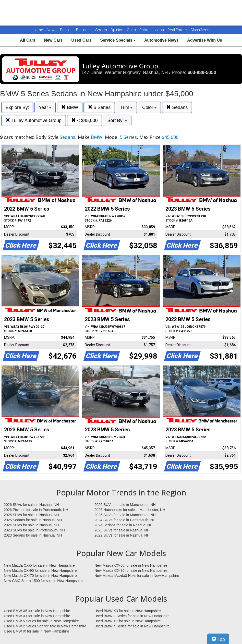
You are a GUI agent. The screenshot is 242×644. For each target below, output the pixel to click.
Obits (132, 30)
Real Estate (178, 30)
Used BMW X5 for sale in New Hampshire (37, 611)
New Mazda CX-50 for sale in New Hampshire (131, 565)
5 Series (99, 107)
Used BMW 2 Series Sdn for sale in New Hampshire (45, 626)
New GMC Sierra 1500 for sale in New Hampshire (43, 581)
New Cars (53, 40)
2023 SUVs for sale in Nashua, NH (122, 530)
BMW (70, 107)
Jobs (160, 30)
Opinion (117, 30)
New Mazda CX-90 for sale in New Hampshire (40, 570)
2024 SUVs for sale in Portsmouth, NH (125, 520)
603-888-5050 (202, 72)
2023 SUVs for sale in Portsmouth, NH (34, 530)
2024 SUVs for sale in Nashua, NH (31, 525)
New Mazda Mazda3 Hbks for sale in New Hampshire (137, 576)
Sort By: (117, 120)
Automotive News (161, 40)
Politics (66, 30)
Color (149, 107)
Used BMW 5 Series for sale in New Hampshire (41, 621)
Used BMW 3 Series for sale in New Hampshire (132, 616)
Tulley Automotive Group (34, 120)
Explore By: (17, 107)
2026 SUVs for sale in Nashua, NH (31, 505)
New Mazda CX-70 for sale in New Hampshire (40, 576)
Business (84, 30)
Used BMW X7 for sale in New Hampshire (128, 621)
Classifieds (200, 30)
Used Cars (81, 40)
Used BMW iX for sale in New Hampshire (36, 631)
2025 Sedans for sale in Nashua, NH (33, 520)
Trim (126, 107)
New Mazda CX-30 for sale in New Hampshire (131, 570)
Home (38, 30)
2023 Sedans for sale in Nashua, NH (33, 535)
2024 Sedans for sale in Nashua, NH (123, 525)
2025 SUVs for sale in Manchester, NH (125, 515)
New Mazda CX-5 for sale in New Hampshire (39, 565)
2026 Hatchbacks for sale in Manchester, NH (130, 510)
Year (45, 107)
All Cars (28, 40)
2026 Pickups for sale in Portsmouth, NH (36, 510)
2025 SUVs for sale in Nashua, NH (31, 515)
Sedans (177, 107)
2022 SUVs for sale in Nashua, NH (122, 535)
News (52, 30)
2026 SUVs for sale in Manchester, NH (125, 505)
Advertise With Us (205, 40)
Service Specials (118, 40)
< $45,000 (84, 120)
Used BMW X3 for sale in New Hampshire (128, 611)
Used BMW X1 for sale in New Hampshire (37, 616)
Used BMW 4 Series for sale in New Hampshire (132, 626)
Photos (146, 30)
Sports (102, 30)
